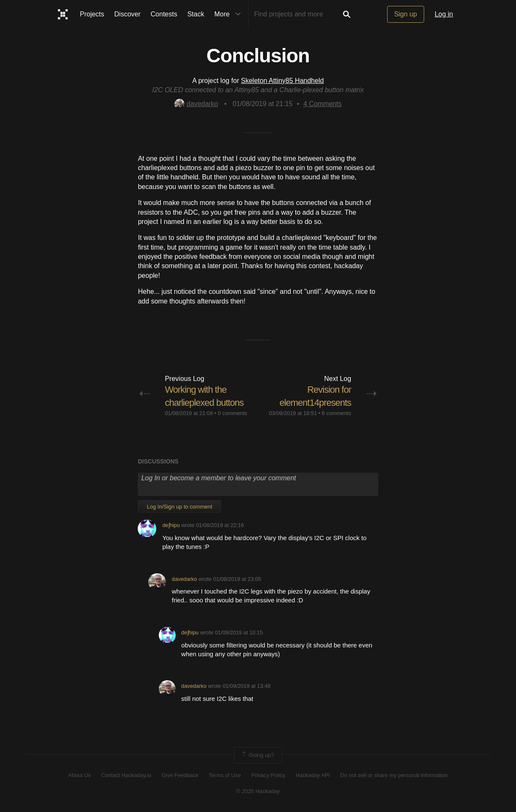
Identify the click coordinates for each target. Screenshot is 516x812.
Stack (196, 14)
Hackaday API (313, 775)
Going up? (257, 755)
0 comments (233, 413)
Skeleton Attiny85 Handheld (282, 81)
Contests (164, 14)
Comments (322, 104)
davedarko (196, 104)
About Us (79, 775)
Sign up (406, 14)
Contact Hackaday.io (126, 775)
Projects (92, 14)
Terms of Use (225, 775)
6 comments (337, 413)
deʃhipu (171, 525)
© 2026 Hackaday (258, 791)
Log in (444, 14)
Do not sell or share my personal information (394, 775)
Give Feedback (180, 775)
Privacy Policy (268, 775)
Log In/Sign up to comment (179, 507)
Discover (127, 14)
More (230, 14)
